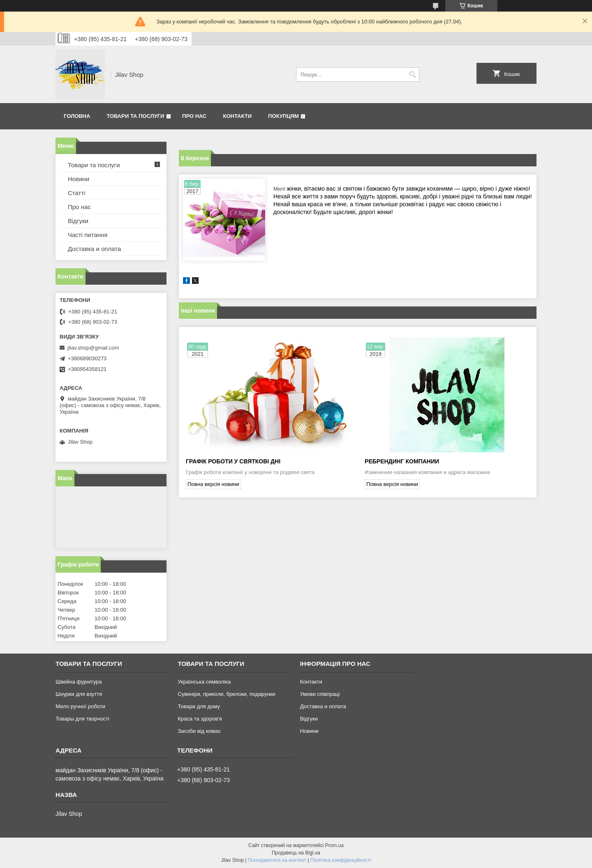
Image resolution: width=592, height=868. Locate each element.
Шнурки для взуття (79, 694)
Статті (77, 193)
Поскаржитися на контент (277, 860)
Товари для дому (199, 706)
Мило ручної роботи (80, 706)
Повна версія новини (213, 484)
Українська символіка (204, 682)
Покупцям (283, 116)
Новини (79, 179)
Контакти (238, 116)
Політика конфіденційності (341, 860)
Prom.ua (334, 845)
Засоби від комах (199, 731)
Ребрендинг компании (402, 461)
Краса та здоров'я (200, 719)
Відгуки (78, 221)
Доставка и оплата (94, 249)
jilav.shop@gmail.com (93, 348)
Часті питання (88, 235)
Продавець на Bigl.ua (296, 853)
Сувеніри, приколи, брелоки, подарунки (226, 694)
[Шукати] (412, 75)
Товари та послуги (135, 116)
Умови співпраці (320, 694)
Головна (77, 116)
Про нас (194, 116)
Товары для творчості (82, 719)
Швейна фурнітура (79, 682)
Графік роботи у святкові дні (233, 461)
